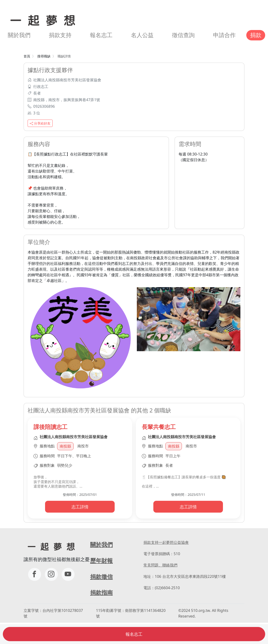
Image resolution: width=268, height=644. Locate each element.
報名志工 (101, 35)
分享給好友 (40, 123)
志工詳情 (80, 507)
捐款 (256, 35)
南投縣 (65, 446)
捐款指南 (101, 592)
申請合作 (224, 35)
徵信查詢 (183, 35)
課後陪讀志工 (50, 427)
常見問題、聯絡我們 (160, 565)
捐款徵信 (101, 577)
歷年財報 (101, 561)
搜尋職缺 (44, 56)
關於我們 (19, 35)
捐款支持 (60, 35)
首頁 (27, 56)
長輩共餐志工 (159, 427)
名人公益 (142, 35)
